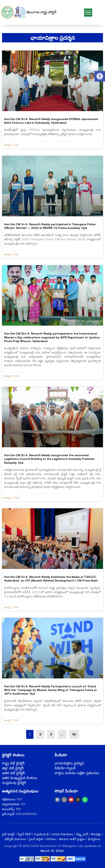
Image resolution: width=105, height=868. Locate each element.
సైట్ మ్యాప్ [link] (8, 834)
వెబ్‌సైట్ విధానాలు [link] (15, 839)
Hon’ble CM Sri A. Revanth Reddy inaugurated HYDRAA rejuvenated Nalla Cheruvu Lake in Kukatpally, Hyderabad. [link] (51, 121)
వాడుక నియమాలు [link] (63, 834)
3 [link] (52, 733)
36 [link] (76, 733)
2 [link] (42, 733)
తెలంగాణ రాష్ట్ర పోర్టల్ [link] (41, 12)
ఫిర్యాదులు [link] (94, 839)
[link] (100, 76)
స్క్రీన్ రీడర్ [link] (24, 834)
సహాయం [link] (51, 839)
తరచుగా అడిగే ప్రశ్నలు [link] (72, 839)
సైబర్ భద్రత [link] (36, 839)
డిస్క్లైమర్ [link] (82, 834)
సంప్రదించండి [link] (41, 834)
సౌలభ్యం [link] (96, 834)
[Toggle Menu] (88, 12)
